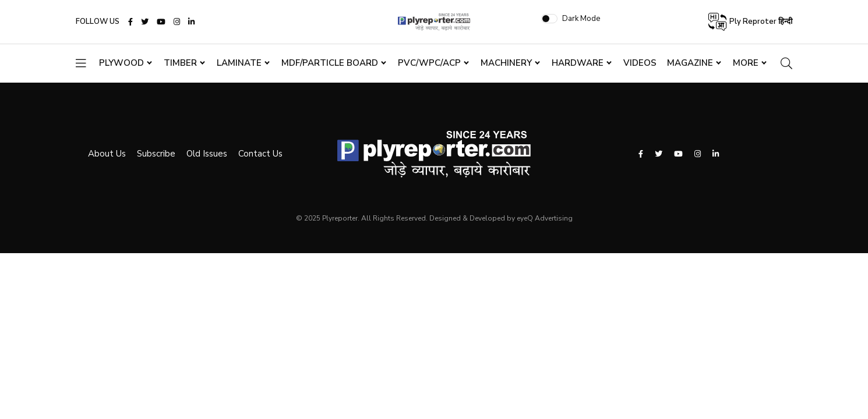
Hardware (578, 83)
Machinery (506, 83)
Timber (180, 83)
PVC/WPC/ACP (429, 83)
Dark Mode (653, 29)
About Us (95, 157)
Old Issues (195, 157)
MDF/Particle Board (330, 83)
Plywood (121, 83)
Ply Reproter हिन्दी (750, 32)
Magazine (694, 83)
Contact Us (248, 157)
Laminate (239, 83)
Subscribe (144, 157)
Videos (640, 83)
